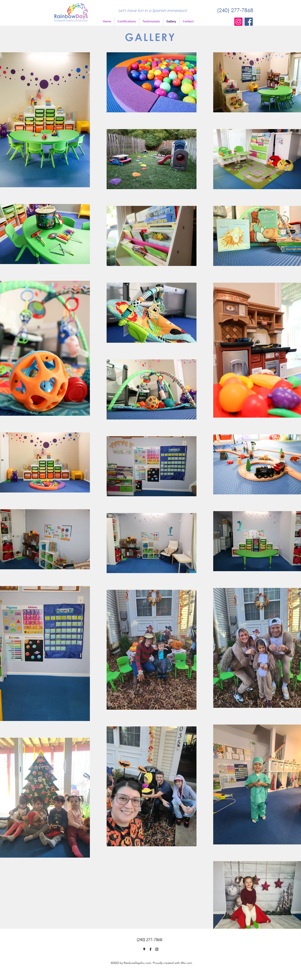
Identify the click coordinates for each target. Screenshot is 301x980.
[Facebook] (249, 22)
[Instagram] (238, 22)
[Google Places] (144, 949)
